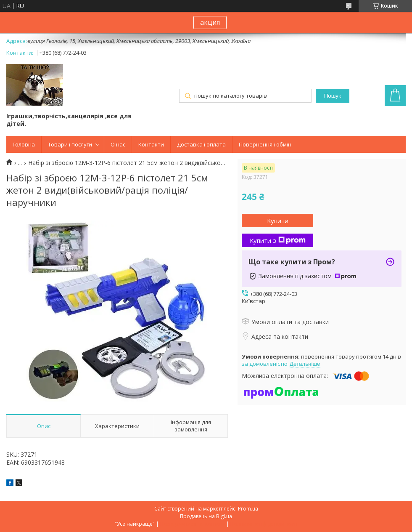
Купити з (278, 240)
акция (210, 22)
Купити (278, 221)
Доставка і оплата (201, 144)
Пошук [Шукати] (333, 96)
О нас (118, 144)
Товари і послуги (70, 144)
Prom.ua (248, 509)
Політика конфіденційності (264, 524)
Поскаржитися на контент (193, 524)
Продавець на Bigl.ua (206, 516)
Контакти (151, 144)
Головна (24, 144)
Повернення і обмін (265, 144)
